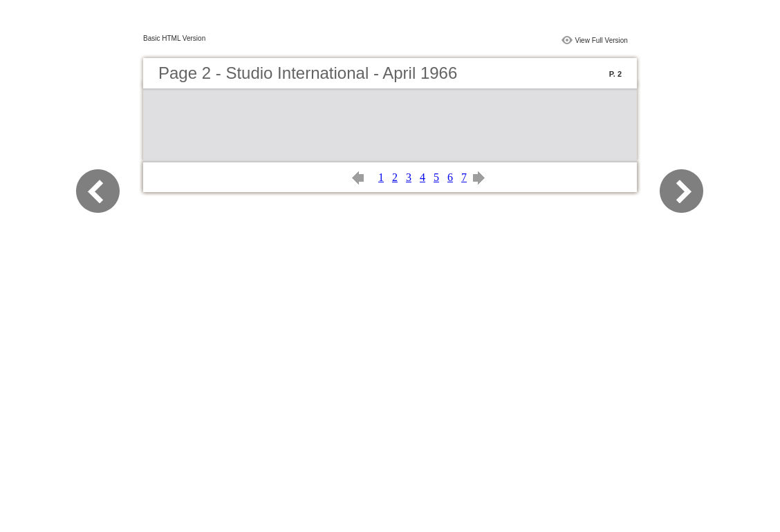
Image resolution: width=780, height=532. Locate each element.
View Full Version (601, 40)
